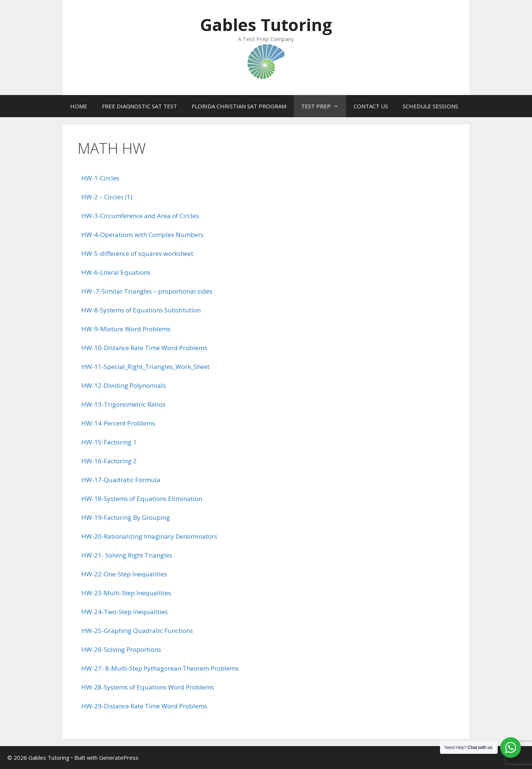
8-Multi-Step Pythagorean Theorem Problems (172, 668)
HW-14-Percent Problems (118, 423)
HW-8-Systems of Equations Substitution (141, 310)
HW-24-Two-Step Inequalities (125, 612)
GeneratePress (119, 758)
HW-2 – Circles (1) (107, 197)
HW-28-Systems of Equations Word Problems (148, 687)
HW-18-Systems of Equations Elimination (142, 499)
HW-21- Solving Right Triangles (127, 555)
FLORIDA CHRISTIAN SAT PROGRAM (239, 106)
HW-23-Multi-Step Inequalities (126, 593)
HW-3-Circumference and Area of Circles (140, 216)
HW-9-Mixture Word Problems (126, 329)
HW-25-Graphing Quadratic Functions (137, 631)
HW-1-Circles (100, 178)
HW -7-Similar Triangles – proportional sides (147, 291)
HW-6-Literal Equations (116, 272)
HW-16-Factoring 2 (109, 461)
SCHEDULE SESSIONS (430, 106)
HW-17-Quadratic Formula (121, 480)
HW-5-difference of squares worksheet (137, 253)
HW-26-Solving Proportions (121, 649)
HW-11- (93, 367)
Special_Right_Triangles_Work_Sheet (157, 367)
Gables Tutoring (266, 25)
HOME (79, 106)
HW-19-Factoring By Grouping (126, 517)
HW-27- (93, 668)
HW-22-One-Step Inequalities (124, 574)
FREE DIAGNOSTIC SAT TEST (139, 106)
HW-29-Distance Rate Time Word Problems (144, 706)
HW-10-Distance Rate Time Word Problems (144, 348)
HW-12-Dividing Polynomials (124, 385)
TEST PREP (324, 106)
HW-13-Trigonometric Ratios (123, 404)
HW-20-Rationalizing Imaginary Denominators (149, 536)
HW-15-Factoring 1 (109, 442)
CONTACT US (371, 106)
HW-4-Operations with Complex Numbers (142, 235)
